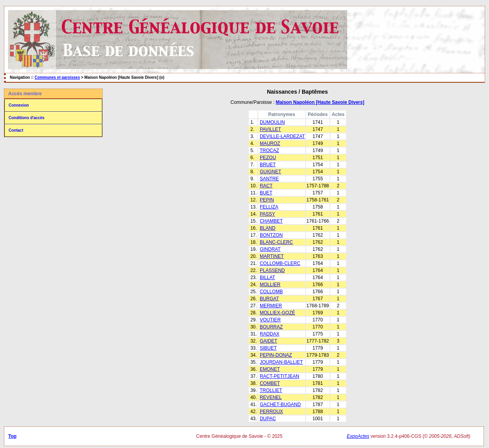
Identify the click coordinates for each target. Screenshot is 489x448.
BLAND (268, 228)
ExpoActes (358, 436)
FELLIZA (269, 207)
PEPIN (267, 200)
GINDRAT (270, 249)
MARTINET (272, 256)
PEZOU (268, 158)
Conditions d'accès (26, 118)
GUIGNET (271, 172)
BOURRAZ (271, 327)
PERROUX (271, 412)
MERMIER (271, 306)
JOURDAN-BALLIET (281, 362)
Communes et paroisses (57, 77)
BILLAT (267, 278)
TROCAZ (269, 151)
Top (12, 436)
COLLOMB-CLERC (280, 263)
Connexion (19, 105)
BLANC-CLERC (276, 242)
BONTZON (271, 235)
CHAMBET (271, 221)
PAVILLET (270, 129)
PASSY (267, 214)
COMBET (270, 383)
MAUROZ (270, 143)
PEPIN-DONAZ (276, 355)
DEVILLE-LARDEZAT (282, 136)
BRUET (268, 165)
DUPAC (268, 419)
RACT (266, 186)
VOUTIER (270, 320)
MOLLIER (270, 285)
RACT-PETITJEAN (280, 376)
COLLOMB (271, 292)
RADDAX (270, 334)
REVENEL (271, 397)
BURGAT (269, 299)
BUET (266, 193)
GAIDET (269, 341)
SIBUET (268, 348)
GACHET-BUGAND (280, 404)
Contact (16, 130)
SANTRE (269, 179)
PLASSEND (272, 270)
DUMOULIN (272, 122)
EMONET (270, 369)
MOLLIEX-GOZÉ (277, 313)
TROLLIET (271, 390)
